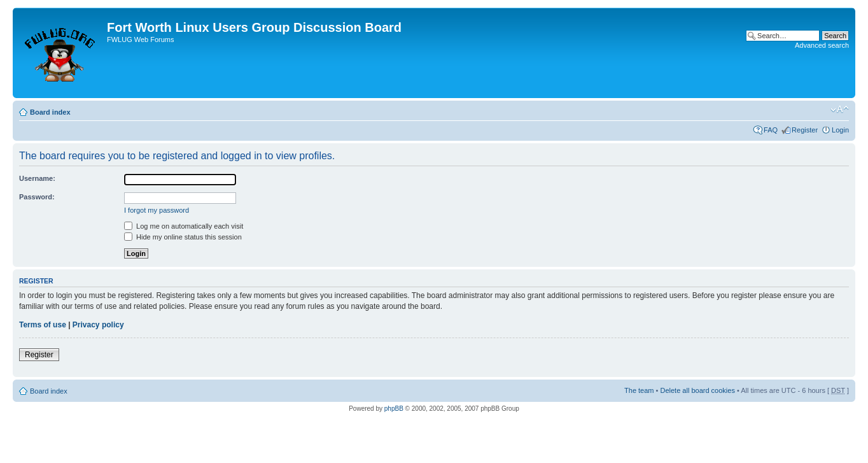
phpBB (394, 409)
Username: (37, 178)
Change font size (840, 110)
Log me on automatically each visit (184, 226)
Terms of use (43, 325)
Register (805, 130)
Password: (37, 197)
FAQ (771, 130)
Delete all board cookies (697, 390)
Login (840, 130)
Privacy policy (98, 325)
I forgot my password (157, 210)
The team (639, 390)
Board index (50, 112)
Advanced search (822, 45)
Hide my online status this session (183, 237)
